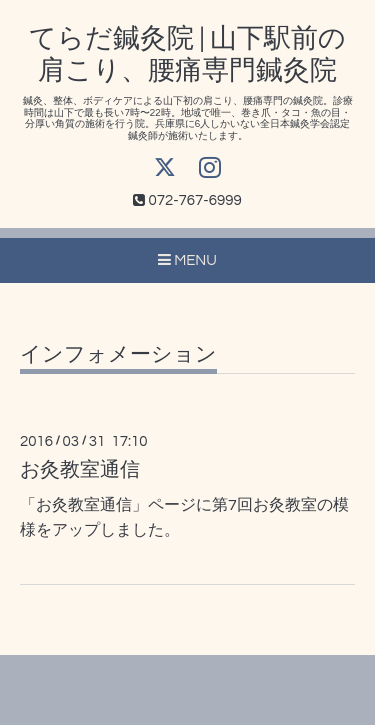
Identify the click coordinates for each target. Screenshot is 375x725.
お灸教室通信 (80, 470)
